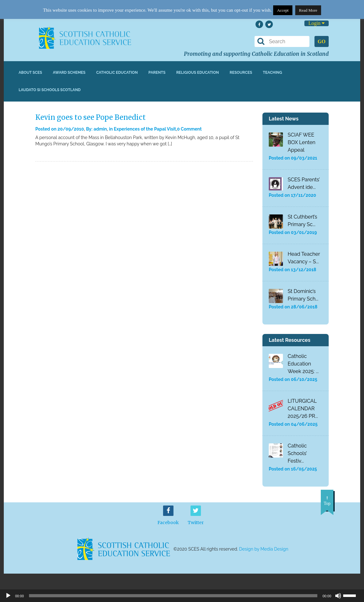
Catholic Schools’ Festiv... (297, 453)
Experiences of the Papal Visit (145, 129)
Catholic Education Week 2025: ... (303, 364)
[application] (182, 596)
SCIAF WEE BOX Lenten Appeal (302, 142)
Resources (241, 73)
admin (100, 129)
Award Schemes (69, 73)
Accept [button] (283, 10)
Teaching (272, 73)
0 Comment (189, 129)
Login (317, 23)
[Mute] (338, 596)
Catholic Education (117, 73)
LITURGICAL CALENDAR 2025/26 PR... (303, 409)
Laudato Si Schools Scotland (50, 90)
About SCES (30, 73)
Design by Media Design (264, 549)
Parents (157, 73)
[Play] (8, 596)
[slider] (352, 595)
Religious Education (198, 73)
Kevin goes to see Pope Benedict (91, 117)
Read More (308, 10)
